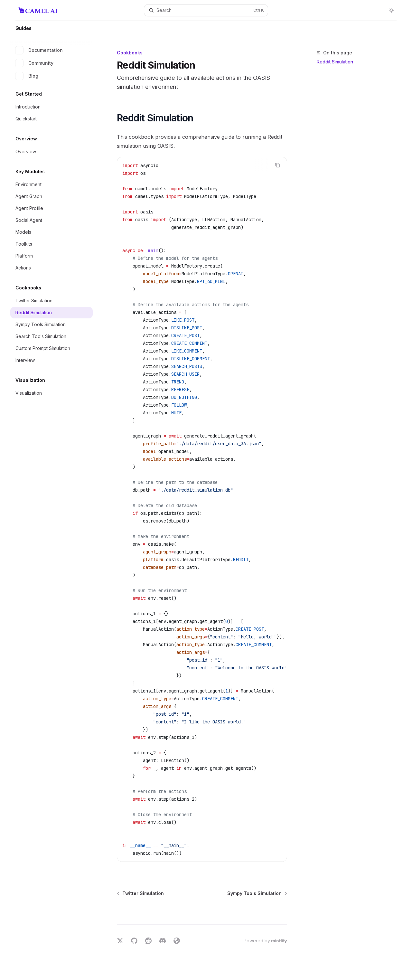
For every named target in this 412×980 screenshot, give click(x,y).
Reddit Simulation (335, 62)
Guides (23, 31)
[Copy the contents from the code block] (277, 165)
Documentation (39, 50)
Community (34, 63)
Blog (27, 76)
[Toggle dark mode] (391, 10)
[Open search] (206, 10)
